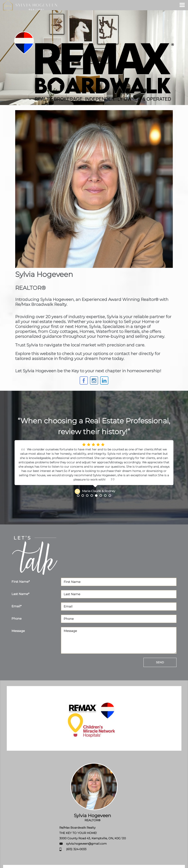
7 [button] (105, 496)
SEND (160, 662)
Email (17, 606)
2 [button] (83, 496)
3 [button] (87, 496)
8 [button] (110, 496)
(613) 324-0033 (76, 849)
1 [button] (78, 496)
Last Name (20, 594)
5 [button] (96, 496)
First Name (21, 582)
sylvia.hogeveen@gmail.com (86, 844)
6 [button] (101, 496)
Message (18, 631)
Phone (17, 618)
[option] (94, 467)
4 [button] (92, 496)
